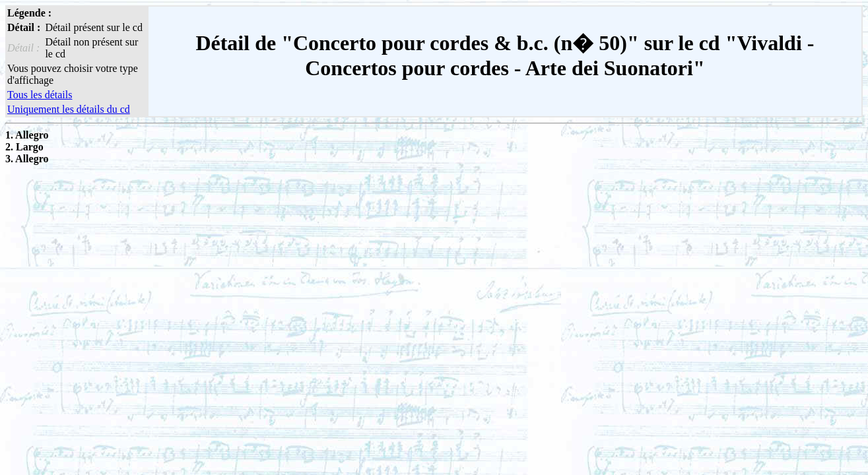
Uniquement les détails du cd (69, 109)
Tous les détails (40, 95)
